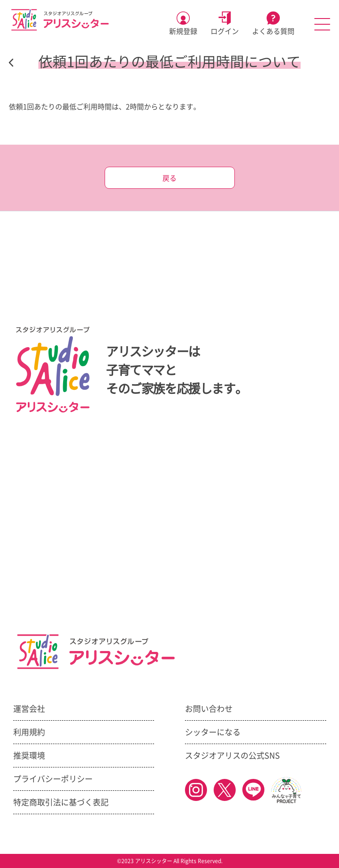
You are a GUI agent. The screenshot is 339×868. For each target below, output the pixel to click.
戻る (169, 178)
